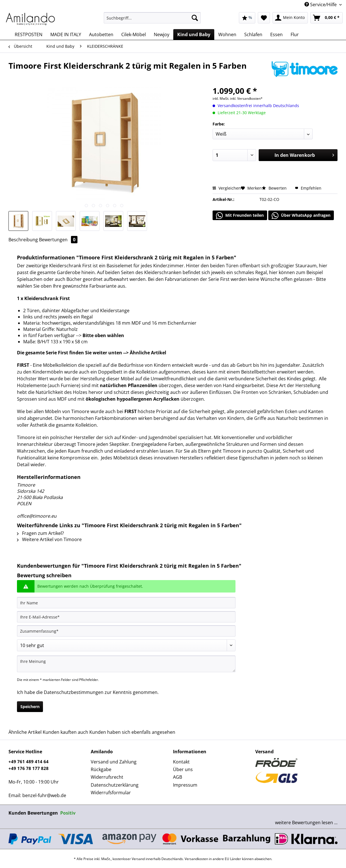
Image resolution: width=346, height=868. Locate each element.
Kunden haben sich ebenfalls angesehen (132, 732)
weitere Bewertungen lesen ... (306, 823)
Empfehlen (308, 188)
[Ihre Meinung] (126, 664)
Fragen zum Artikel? (40, 533)
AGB (178, 777)
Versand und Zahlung (114, 762)
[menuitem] (152, 20)
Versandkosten (196, 859)
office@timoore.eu (37, 516)
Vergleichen (227, 188)
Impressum (185, 785)
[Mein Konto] (290, 18)
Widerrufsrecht (107, 777)
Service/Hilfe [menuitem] (321, 5)
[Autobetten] (101, 34)
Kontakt (181, 762)
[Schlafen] (253, 34)
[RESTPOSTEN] (29, 34)
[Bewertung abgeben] (126, 645)
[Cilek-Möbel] (134, 34)
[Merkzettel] (264, 18)
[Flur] (295, 34)
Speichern (30, 707)
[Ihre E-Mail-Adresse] (126, 617)
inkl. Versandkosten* (246, 98)
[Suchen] (195, 18)
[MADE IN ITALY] (66, 34)
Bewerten (275, 188)
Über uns (183, 769)
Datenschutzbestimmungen (74, 692)
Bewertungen (58, 240)
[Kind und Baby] (194, 34)
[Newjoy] (162, 34)
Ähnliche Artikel (25, 732)
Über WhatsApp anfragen (301, 216)
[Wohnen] (227, 34)
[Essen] (276, 34)
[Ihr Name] (126, 603)
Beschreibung (23, 240)
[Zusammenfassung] (126, 631)
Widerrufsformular (111, 793)
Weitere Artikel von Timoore (49, 539)
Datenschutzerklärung (115, 785)
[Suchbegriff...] (152, 18)
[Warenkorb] (326, 18)
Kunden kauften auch (65, 732)
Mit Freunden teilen (240, 216)
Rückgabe (101, 769)
